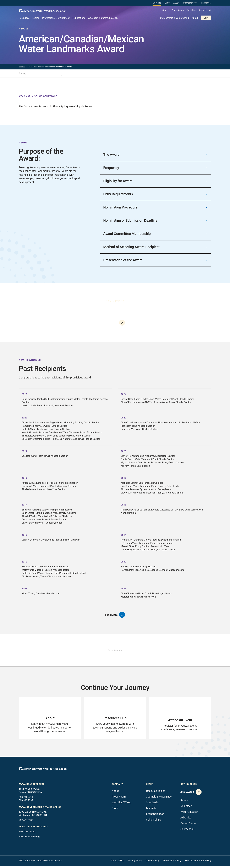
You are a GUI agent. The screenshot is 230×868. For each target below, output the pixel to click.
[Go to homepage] (43, 770)
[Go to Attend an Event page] (180, 719)
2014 (124, 535)
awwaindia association (34, 829)
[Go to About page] (50, 719)
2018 (124, 478)
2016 (124, 505)
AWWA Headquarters (32, 786)
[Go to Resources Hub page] (115, 719)
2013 (24, 562)
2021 (24, 451)
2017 (24, 505)
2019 (24, 478)
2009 (124, 562)
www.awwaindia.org (29, 839)
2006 (124, 589)
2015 (24, 535)
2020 (124, 451)
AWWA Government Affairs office (40, 809)
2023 (24, 418)
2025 (24, 394)
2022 (124, 418)
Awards (22, 67)
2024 (124, 394)
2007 (24, 589)
